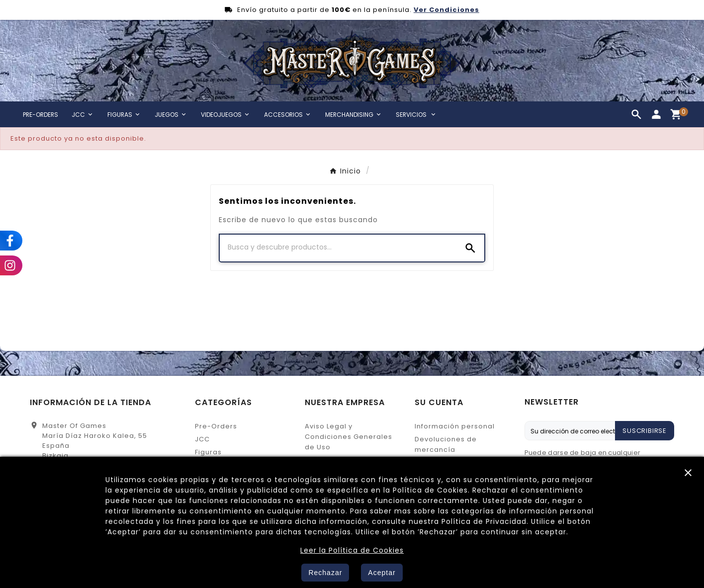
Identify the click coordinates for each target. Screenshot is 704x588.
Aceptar (382, 573)
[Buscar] (338, 248)
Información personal (455, 426)
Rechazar (325, 573)
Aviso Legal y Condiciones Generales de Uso (349, 437)
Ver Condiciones (446, 10)
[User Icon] (656, 114)
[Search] (470, 248)
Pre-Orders (216, 426)
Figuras (208, 452)
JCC (202, 439)
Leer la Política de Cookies (352, 550)
